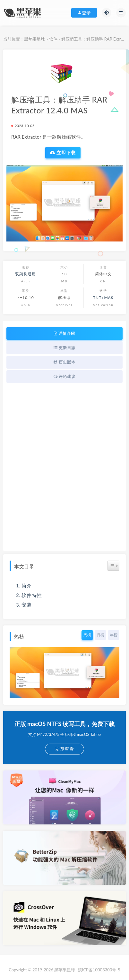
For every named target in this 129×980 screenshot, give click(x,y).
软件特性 (32, 595)
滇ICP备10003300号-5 (99, 970)
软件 (53, 39)
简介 (27, 586)
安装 (27, 605)
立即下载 (63, 153)
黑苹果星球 (34, 39)
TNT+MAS (103, 298)
